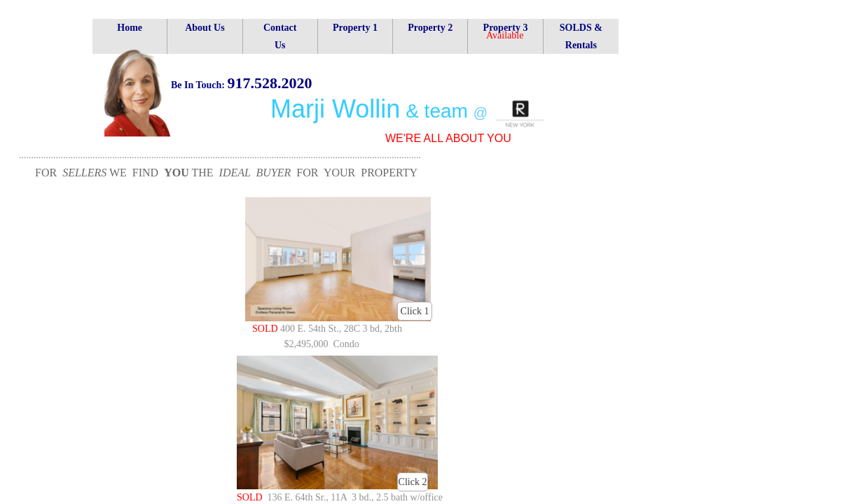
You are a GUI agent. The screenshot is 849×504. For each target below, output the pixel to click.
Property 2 (430, 28)
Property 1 (355, 28)
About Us (205, 28)
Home (130, 28)
